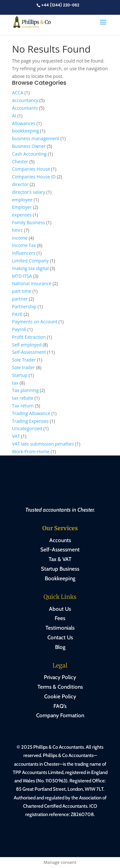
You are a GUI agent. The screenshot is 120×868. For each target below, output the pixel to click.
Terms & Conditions (60, 687)
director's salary (29, 192)
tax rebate (23, 398)
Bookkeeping (60, 578)
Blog (60, 647)
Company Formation (60, 715)
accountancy (25, 100)
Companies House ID (34, 177)
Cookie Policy (60, 696)
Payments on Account (35, 322)
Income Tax (24, 245)
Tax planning (25, 390)
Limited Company (31, 261)
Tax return (23, 406)
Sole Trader (24, 360)
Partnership (24, 306)
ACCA (18, 93)
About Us (60, 609)
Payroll (19, 329)
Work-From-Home (31, 451)
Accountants (25, 108)
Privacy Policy (60, 677)
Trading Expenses (30, 421)
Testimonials (60, 628)
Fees (60, 618)
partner (20, 299)
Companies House (31, 169)
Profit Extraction (29, 337)
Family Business (29, 222)
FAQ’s (60, 706)
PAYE (17, 314)
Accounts (60, 540)
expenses (22, 215)
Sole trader (24, 367)
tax (15, 383)
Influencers (24, 253)
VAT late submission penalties (43, 444)
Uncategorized (27, 428)
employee (22, 200)
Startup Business (60, 569)
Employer (22, 207)
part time (22, 291)
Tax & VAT (60, 559)
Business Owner (29, 146)
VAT (16, 436)
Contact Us (60, 637)
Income (20, 238)
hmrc (18, 230)
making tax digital (31, 268)
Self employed (27, 345)
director (20, 184)
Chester (20, 162)
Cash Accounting (29, 154)
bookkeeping (26, 131)
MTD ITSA (22, 276)
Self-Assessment (29, 352)
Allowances (24, 123)
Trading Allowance (31, 413)
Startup (20, 375)
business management (36, 138)
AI (14, 116)
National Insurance (32, 283)
